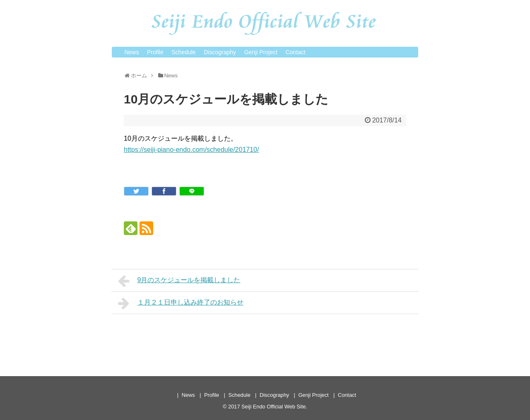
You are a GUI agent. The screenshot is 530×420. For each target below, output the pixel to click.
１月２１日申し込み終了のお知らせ (181, 303)
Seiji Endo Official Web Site (273, 407)
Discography (220, 52)
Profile (155, 52)
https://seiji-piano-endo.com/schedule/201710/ (191, 150)
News (131, 52)
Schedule (183, 52)
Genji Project (261, 52)
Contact (295, 52)
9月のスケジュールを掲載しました (179, 281)
